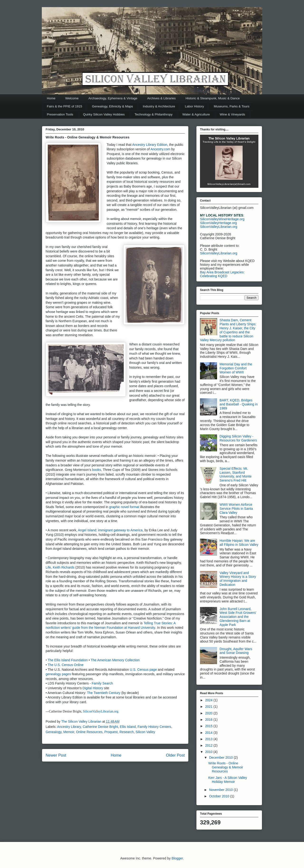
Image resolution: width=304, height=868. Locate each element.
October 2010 (220, 796)
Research (127, 732)
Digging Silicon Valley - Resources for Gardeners (238, 438)
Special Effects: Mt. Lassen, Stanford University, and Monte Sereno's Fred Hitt (236, 474)
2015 (209, 726)
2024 (209, 700)
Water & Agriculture (196, 114)
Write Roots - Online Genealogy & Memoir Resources (226, 767)
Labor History (195, 106)
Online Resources (89, 732)
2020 (209, 713)
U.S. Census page (143, 670)
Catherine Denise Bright (100, 727)
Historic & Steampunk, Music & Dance (213, 98)
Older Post (175, 755)
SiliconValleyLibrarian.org (101, 711)
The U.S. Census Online (66, 665)
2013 (209, 739)
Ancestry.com (161, 149)
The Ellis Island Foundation (68, 660)
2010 (209, 752)
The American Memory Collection (115, 660)
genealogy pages (58, 674)
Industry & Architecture (159, 106)
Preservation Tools (60, 114)
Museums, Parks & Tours (232, 106)
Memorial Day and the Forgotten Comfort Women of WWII (236, 368)
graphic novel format (125, 507)
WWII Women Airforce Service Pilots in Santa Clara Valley (236, 509)
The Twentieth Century (104, 693)
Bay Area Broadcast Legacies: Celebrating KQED (222, 274)
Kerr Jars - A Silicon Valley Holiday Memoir (228, 780)
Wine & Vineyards (232, 114)
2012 (209, 745)
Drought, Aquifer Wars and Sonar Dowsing (236, 651)
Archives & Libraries (161, 98)
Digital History (93, 688)
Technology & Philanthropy (153, 114)
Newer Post (56, 755)
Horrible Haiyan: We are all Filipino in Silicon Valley (239, 543)
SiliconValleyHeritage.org (218, 223)
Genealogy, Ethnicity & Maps (112, 106)
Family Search (102, 683)
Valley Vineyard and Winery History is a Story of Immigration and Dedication (238, 579)
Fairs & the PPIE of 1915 (64, 106)
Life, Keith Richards (60, 567)
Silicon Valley (145, 732)
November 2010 (221, 790)
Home (51, 98)
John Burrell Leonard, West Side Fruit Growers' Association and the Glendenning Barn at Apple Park (238, 617)
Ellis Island (128, 727)
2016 (209, 720)
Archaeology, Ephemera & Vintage (113, 98)
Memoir (69, 732)
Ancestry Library (69, 727)
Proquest (111, 732)
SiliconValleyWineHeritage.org (222, 219)
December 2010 (221, 758)
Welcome (72, 98)
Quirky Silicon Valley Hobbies (104, 114)
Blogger (177, 858)
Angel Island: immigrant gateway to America (110, 530)
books (97, 470)
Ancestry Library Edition (150, 145)
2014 (209, 733)
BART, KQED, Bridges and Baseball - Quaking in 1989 (239, 404)
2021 (209, 707)
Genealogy (54, 732)
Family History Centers (154, 727)
